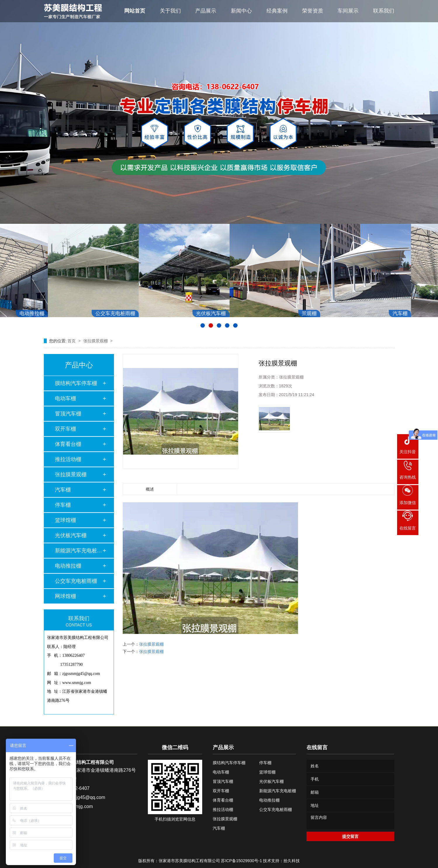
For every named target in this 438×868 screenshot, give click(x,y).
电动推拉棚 (68, 566)
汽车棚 (63, 490)
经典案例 (277, 11)
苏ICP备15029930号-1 (241, 861)
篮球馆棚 (65, 520)
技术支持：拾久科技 (281, 861)
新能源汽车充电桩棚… (79, 551)
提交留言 (350, 836)
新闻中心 (241, 11)
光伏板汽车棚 (71, 535)
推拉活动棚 (68, 459)
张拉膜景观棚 (96, 341)
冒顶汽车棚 (68, 414)
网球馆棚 (65, 596)
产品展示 (206, 11)
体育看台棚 (68, 444)
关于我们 (170, 11)
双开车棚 (65, 429)
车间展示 (348, 11)
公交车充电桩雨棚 (76, 581)
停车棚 (63, 505)
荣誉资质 (313, 11)
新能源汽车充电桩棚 (278, 791)
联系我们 (384, 11)
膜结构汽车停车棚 (76, 383)
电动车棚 (65, 398)
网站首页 (135, 11)
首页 (72, 341)
